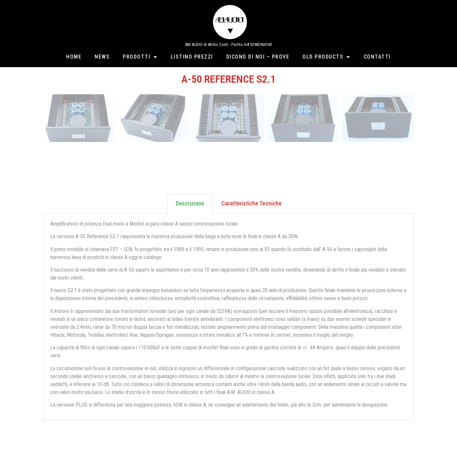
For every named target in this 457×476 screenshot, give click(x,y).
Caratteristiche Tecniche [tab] (251, 217)
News (102, 57)
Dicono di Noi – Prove (258, 57)
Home (74, 57)
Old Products (326, 57)
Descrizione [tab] (190, 217)
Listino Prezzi (192, 57)
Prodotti (140, 57)
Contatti (377, 57)
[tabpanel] (229, 331)
